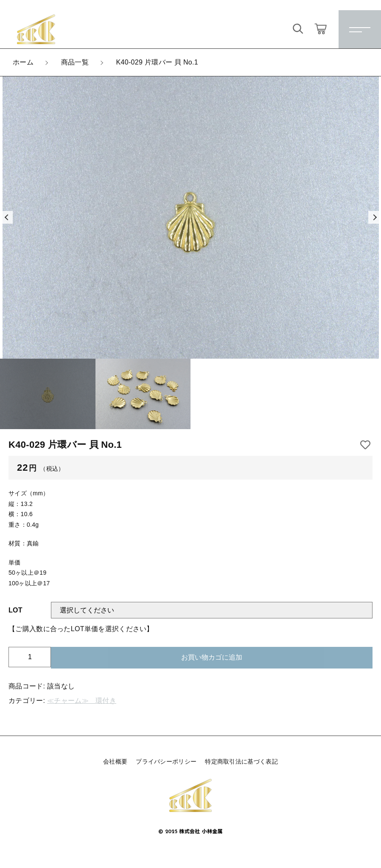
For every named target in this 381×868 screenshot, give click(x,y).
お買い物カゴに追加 (212, 657)
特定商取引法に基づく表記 (241, 761)
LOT (15, 610)
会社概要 (115, 761)
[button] (6, 217)
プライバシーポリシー (166, 761)
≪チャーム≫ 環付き (82, 701)
